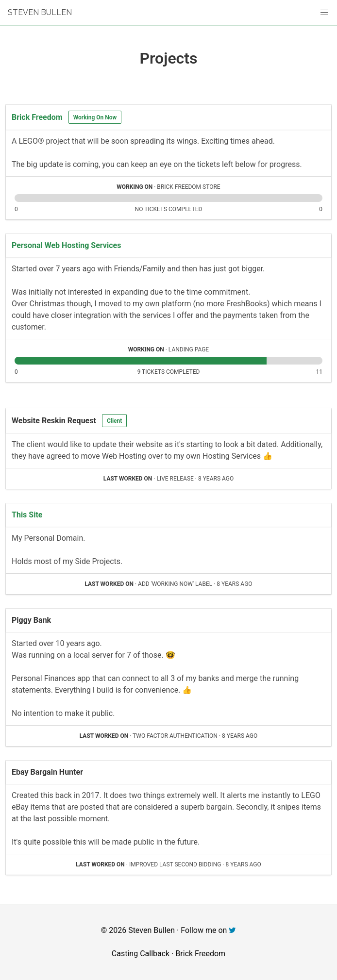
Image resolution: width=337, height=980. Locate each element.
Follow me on (208, 930)
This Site (27, 515)
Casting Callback (141, 954)
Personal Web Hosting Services (66, 245)
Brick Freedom (37, 117)
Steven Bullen (40, 12)
